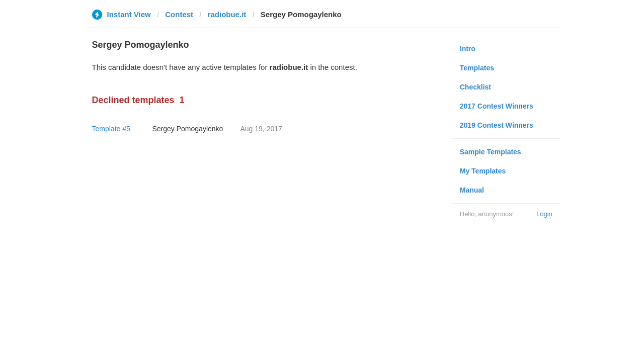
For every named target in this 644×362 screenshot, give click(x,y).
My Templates (483, 171)
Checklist (475, 87)
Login (544, 214)
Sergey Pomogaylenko (188, 129)
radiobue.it (227, 14)
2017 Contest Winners (497, 106)
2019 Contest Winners (497, 125)
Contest (179, 14)
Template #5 (111, 129)
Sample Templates (491, 152)
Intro (468, 49)
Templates (477, 68)
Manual (472, 190)
